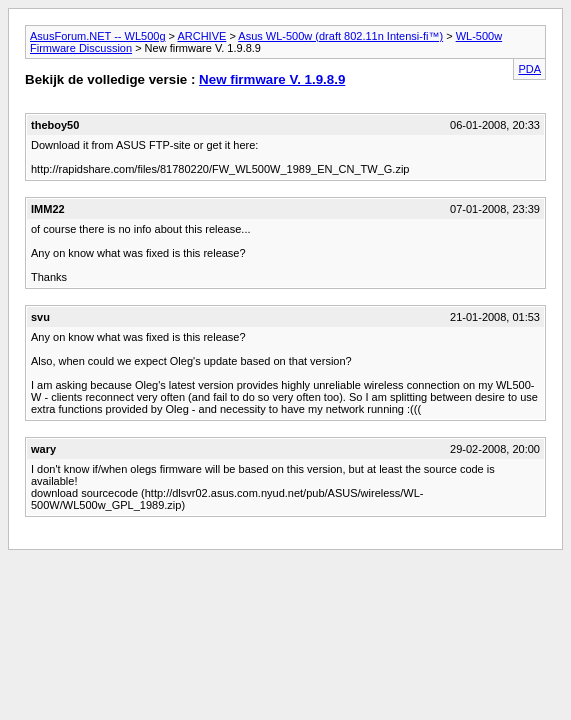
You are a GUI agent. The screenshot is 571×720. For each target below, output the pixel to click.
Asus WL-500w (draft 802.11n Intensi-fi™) (340, 36)
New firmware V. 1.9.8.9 (272, 79)
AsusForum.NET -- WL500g (98, 36)
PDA (529, 69)
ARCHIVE (201, 36)
